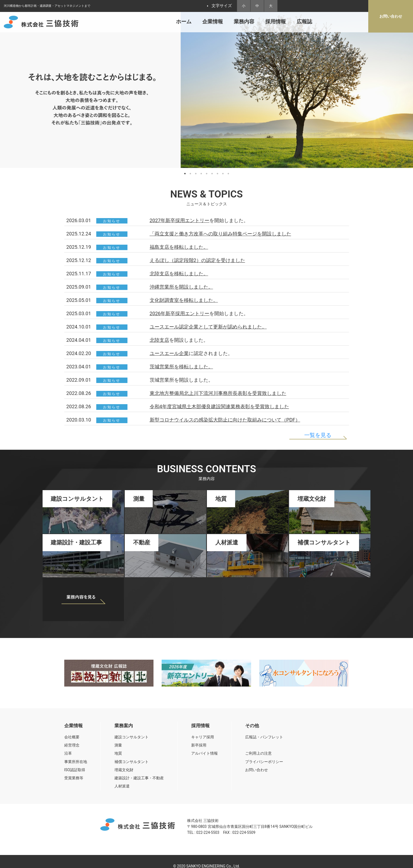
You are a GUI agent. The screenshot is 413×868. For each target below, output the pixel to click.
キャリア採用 (203, 737)
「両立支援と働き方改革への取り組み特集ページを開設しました (220, 234)
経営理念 (72, 745)
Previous (7, 93)
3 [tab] (196, 174)
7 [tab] (217, 174)
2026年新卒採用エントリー (180, 313)
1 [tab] (185, 174)
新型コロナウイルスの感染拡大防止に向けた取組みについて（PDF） (225, 420)
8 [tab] (223, 174)
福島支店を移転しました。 (179, 247)
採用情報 (276, 22)
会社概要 (72, 737)
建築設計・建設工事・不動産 (139, 778)
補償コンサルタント (132, 762)
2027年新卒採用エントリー (180, 220)
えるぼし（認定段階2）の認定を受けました (197, 260)
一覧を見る (318, 435)
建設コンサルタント (132, 737)
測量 (118, 745)
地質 (118, 753)
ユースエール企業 (169, 353)
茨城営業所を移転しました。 (181, 367)
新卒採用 (199, 745)
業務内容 (244, 22)
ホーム (184, 22)
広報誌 (304, 22)
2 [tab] (190, 174)
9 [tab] (228, 174)
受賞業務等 (74, 778)
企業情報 (213, 22)
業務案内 (124, 726)
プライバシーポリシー (264, 762)
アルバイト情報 (204, 753)
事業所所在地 (76, 762)
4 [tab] (201, 174)
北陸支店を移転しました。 (179, 274)
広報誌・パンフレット (264, 737)
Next (406, 93)
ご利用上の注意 (258, 753)
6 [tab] (212, 174)
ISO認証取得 (75, 770)
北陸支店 (159, 340)
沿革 (68, 753)
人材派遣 (122, 786)
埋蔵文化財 (124, 770)
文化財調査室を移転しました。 (184, 300)
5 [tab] (207, 174)
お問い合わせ (257, 770)
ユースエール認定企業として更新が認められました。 (208, 327)
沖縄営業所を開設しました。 (181, 287)
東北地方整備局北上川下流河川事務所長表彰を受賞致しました (218, 393)
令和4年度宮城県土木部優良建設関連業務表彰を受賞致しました (219, 406)
